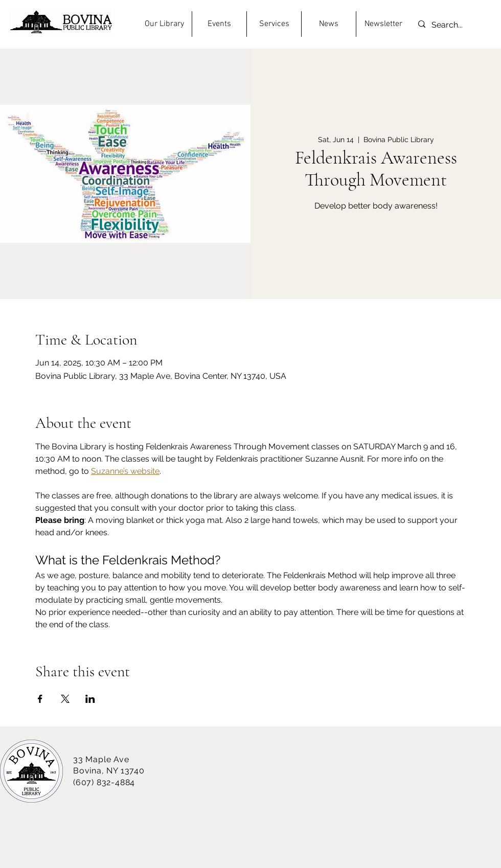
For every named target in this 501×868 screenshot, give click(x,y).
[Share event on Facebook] (40, 699)
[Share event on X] (65, 699)
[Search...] (448, 25)
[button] (164, 24)
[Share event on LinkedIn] (90, 699)
